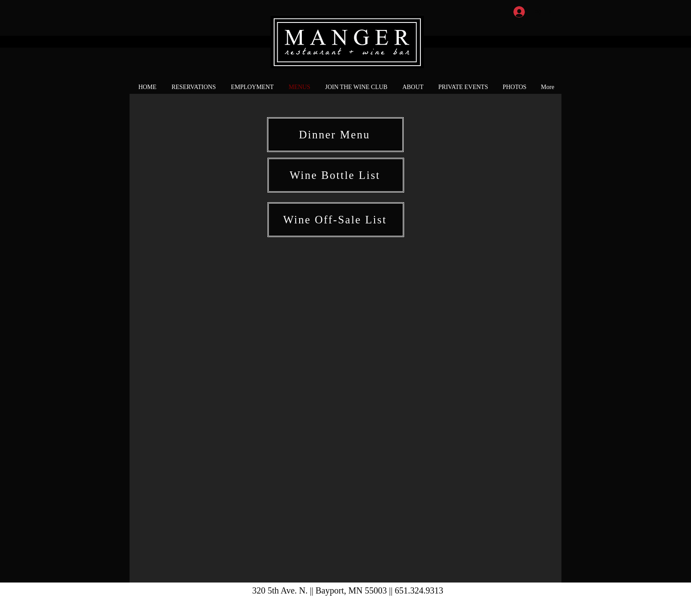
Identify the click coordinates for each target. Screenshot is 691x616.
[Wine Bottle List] (336, 175)
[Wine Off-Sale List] (336, 220)
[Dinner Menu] (335, 135)
